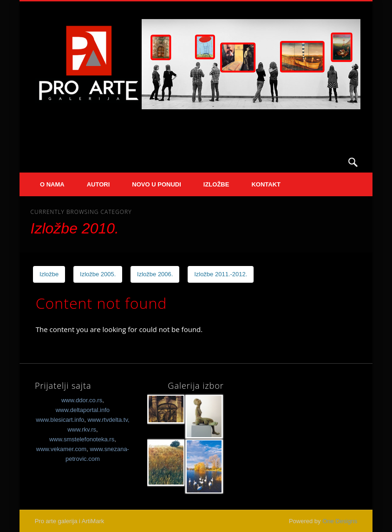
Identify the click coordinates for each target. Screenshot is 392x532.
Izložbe (216, 184)
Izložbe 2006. (155, 274)
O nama (52, 184)
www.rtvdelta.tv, (108, 420)
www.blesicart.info (60, 420)
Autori (98, 184)
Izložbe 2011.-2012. (221, 274)
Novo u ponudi (156, 184)
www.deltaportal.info (83, 410)
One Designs (340, 521)
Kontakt (266, 184)
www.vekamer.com (61, 449)
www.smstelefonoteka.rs (82, 439)
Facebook (334, 162)
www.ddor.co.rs (82, 400)
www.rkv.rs (82, 429)
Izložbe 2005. (98, 274)
